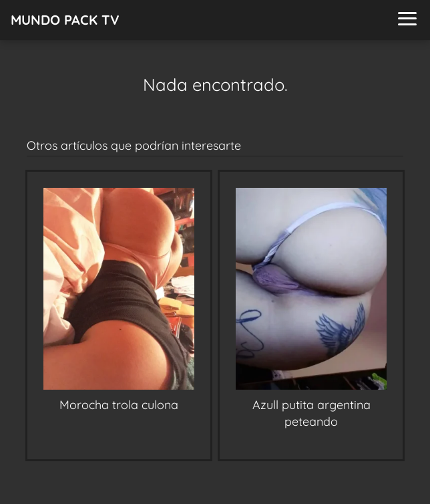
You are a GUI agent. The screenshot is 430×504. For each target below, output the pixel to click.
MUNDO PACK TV (65, 20)
